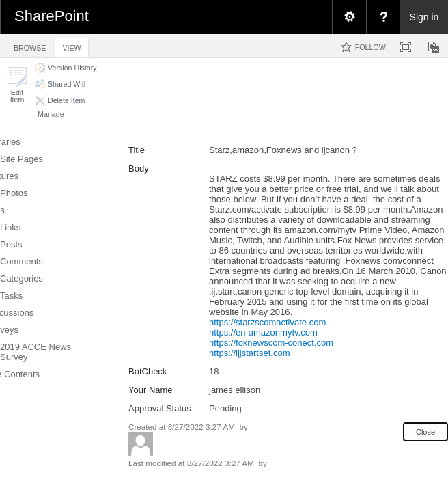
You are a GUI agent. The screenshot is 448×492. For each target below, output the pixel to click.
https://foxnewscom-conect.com (271, 343)
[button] (17, 85)
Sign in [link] (424, 17)
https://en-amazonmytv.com (263, 332)
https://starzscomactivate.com (267, 322)
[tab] (30, 45)
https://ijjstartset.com (249, 353)
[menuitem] (349, 17)
